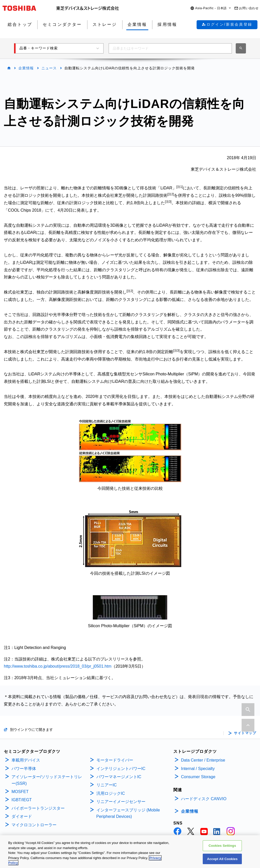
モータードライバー (115, 760)
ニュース (49, 68)
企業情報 (26, 68)
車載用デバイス (26, 760)
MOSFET (20, 792)
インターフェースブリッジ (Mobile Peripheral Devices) (128, 813)
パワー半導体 (24, 769)
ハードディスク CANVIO (204, 799)
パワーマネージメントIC (119, 777)
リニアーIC (107, 785)
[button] (211, 8)
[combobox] (170, 48)
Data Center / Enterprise (203, 760)
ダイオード (22, 816)
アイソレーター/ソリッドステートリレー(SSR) (47, 780)
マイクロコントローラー (34, 825)
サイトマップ (245, 733)
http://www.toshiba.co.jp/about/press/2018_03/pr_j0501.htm (58, 666)
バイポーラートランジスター (38, 808)
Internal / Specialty (198, 769)
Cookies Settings (222, 846)
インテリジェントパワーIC (121, 769)
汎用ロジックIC (111, 793)
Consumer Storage (198, 777)
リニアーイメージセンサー (121, 802)
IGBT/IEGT (22, 800)
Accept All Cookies (222, 860)
